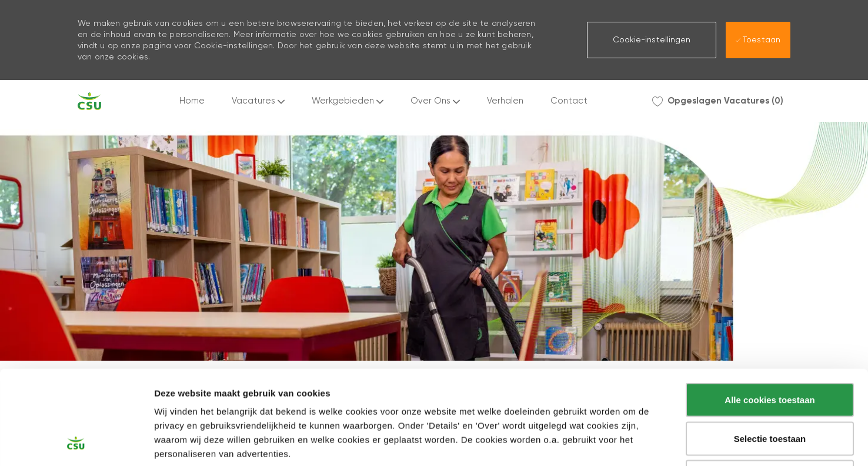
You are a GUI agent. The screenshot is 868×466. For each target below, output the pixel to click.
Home (192, 101)
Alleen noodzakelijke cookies (770, 389)
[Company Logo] (89, 101)
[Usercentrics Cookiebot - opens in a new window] (76, 443)
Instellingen (632, 443)
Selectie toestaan (770, 350)
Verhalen (505, 101)
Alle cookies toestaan (769, 312)
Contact (569, 101)
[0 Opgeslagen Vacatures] (718, 101)
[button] (652, 40)
